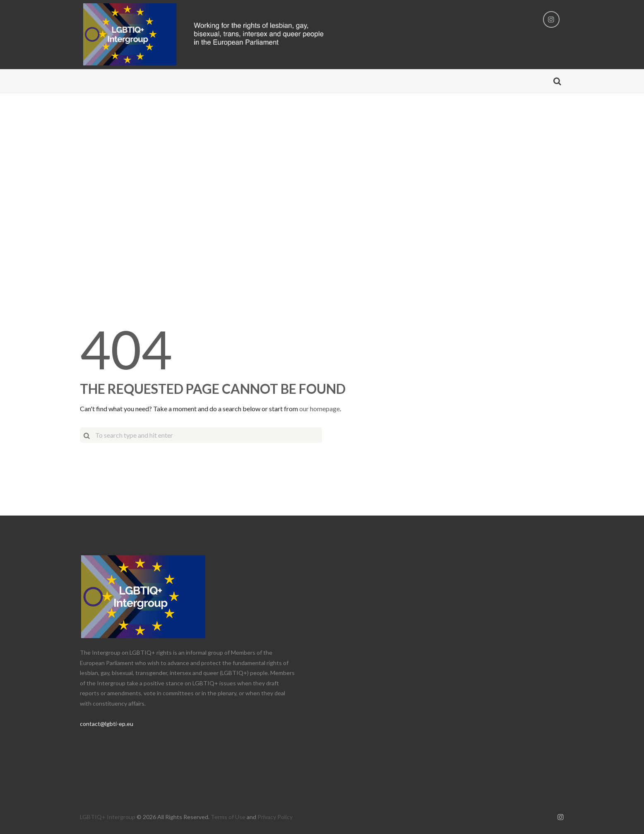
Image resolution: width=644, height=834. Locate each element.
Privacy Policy (275, 817)
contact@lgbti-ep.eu (107, 724)
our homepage (320, 409)
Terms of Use (228, 817)
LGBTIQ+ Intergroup (108, 817)
